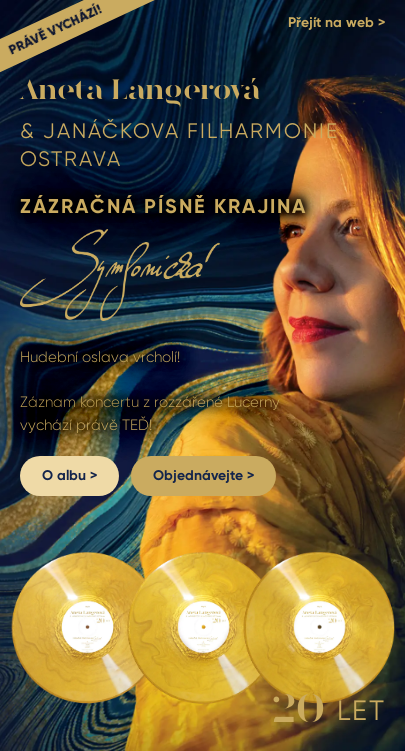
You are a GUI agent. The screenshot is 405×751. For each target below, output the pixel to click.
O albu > (69, 475)
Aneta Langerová (140, 91)
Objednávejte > (203, 475)
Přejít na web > (336, 23)
